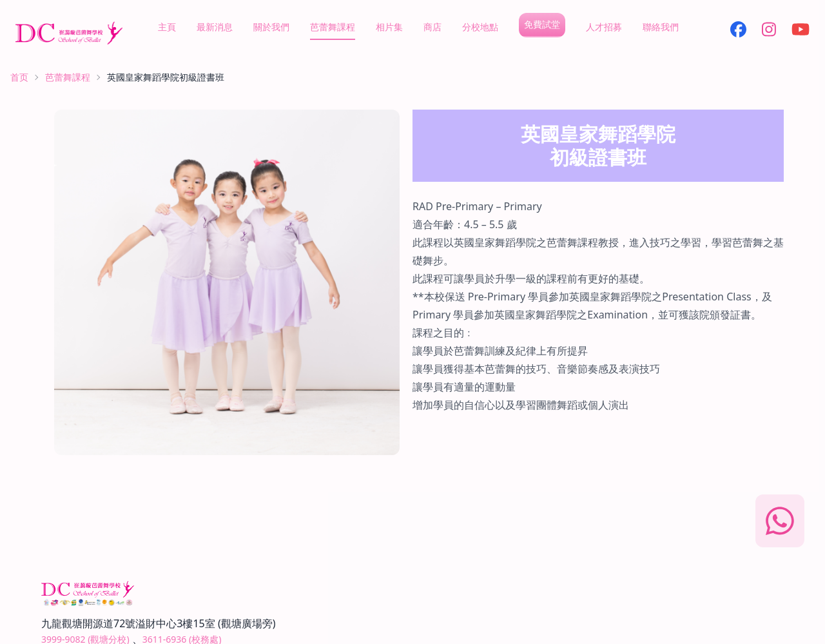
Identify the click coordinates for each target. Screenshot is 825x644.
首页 (19, 77)
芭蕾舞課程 (333, 27)
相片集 (389, 27)
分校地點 (480, 27)
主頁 (167, 27)
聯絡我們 (661, 27)
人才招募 (604, 27)
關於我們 (271, 27)
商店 (432, 27)
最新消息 (215, 27)
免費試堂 (542, 24)
